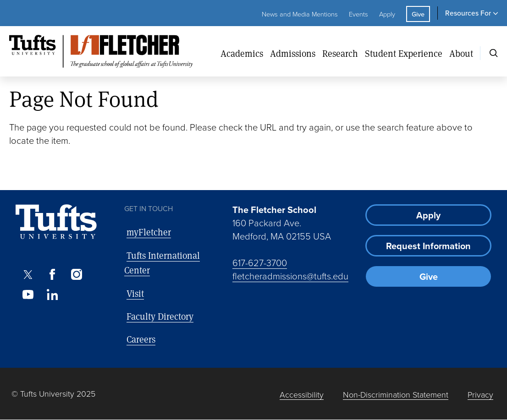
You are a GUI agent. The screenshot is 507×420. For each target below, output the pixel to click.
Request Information (428, 246)
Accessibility (302, 394)
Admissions (293, 53)
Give (418, 14)
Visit (135, 293)
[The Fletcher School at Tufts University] (111, 51)
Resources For (468, 13)
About (461, 53)
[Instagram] (77, 274)
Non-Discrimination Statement (396, 394)
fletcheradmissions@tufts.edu (290, 276)
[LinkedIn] (52, 295)
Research (340, 53)
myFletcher (149, 232)
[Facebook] (52, 274)
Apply (387, 14)
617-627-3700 (260, 262)
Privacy (480, 394)
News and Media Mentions (300, 14)
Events (358, 14)
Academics (242, 53)
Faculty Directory (160, 316)
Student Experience (404, 53)
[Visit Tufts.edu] (56, 222)
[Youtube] (28, 295)
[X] (28, 274)
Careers (141, 339)
